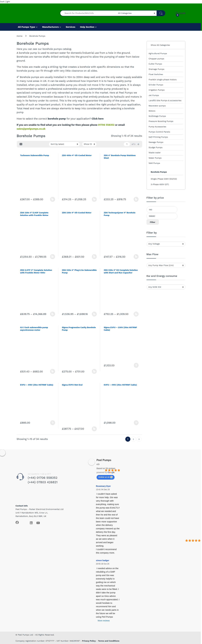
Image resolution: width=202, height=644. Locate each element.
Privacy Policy (89, 641)
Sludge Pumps (156, 147)
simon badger (103, 560)
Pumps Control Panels (159, 132)
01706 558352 (106, 125)
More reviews (104, 621)
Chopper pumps (156, 59)
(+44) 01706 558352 (43, 478)
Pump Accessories (157, 127)
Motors (152, 111)
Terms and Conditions (109, 641)
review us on (106, 477)
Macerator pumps (157, 106)
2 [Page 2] (133, 439)
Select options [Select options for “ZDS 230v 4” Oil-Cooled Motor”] (94, 257)
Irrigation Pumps (157, 90)
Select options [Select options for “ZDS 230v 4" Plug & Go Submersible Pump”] (94, 314)
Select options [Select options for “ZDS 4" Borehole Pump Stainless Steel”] (136, 199)
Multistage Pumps (157, 116)
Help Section (87, 27)
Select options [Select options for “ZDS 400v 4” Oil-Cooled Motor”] (94, 199)
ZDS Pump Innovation (40, 97)
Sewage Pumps (156, 142)
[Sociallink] (17, 522)
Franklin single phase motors (163, 80)
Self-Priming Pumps (158, 137)
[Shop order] (64, 144)
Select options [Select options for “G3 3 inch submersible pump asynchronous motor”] (53, 371)
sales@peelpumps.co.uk (31, 129)
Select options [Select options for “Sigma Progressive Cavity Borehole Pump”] (94, 371)
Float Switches (156, 74)
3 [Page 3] (139, 439)
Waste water (155, 153)
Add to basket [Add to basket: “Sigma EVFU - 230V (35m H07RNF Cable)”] (136, 365)
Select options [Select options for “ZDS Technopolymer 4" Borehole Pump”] (136, 257)
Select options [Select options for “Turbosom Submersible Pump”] (53, 199)
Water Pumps (155, 158)
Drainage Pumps (157, 69)
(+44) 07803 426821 (43, 482)
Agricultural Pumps (158, 53)
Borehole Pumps (159, 172)
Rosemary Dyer (103, 486)
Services (71, 27)
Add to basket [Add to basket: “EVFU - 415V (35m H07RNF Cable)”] (53, 423)
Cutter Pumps (155, 64)
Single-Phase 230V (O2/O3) (164, 179)
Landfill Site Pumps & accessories (165, 100)
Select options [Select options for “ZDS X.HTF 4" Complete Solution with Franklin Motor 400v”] (53, 314)
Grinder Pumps (156, 85)
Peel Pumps (104, 460)
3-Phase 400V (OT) (160, 184)
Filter (153, 222)
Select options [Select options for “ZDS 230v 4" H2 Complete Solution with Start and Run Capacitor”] (136, 314)
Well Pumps (154, 163)
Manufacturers (50, 27)
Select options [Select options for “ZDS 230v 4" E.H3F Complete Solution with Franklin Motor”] (53, 257)
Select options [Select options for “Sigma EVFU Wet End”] (94, 429)
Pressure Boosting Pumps (161, 121)
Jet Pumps (154, 95)
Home (20, 36)
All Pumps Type (27, 27)
